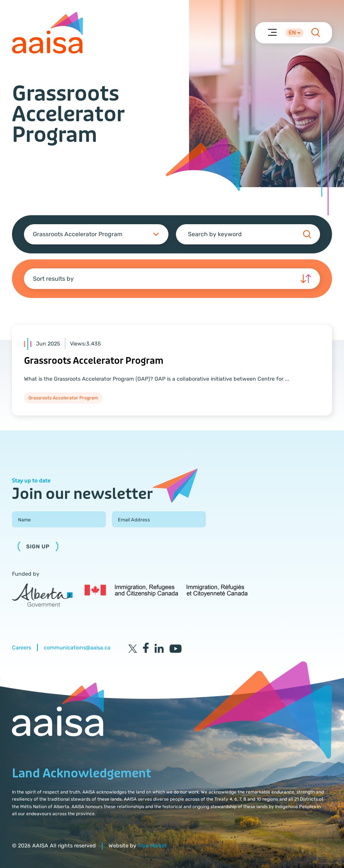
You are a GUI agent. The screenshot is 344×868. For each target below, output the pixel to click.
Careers (22, 648)
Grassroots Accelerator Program (94, 361)
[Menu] (272, 32)
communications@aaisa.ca (77, 648)
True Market (152, 846)
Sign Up (38, 547)
